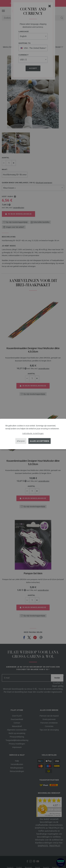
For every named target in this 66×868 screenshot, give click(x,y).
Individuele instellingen (33, 433)
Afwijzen (21, 441)
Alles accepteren (40, 441)
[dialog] (33, 434)
